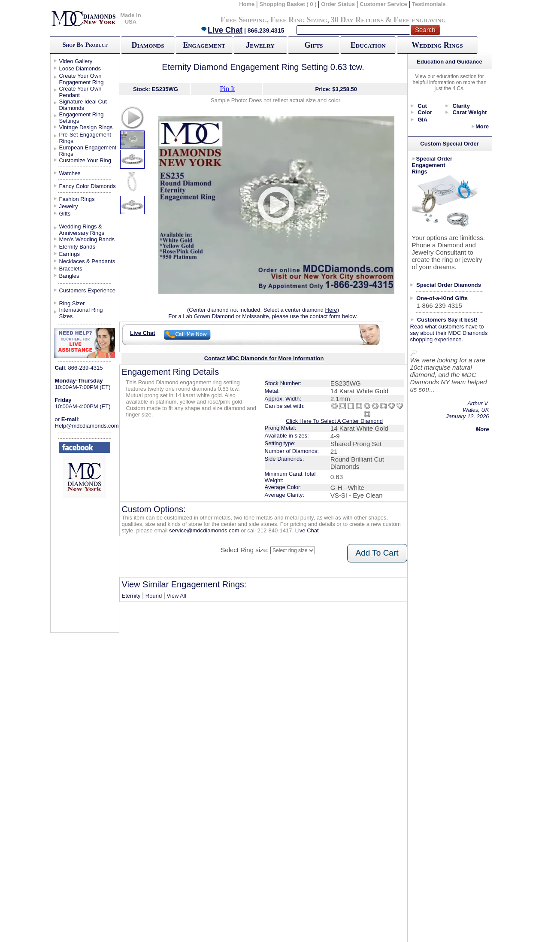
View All (176, 596)
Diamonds (148, 45)
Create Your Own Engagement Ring (82, 79)
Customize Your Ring (85, 160)
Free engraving (419, 20)
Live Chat (221, 30)
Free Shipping (244, 20)
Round (154, 596)
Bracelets (71, 269)
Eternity (131, 596)
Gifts (314, 45)
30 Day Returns (357, 20)
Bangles (69, 276)
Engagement (204, 45)
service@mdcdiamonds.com (204, 530)
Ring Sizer (72, 303)
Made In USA (130, 18)
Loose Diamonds (80, 68)
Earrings (70, 254)
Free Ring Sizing (299, 20)
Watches (70, 173)
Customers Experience (88, 290)
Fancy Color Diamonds (88, 186)
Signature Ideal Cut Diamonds (83, 105)
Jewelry (260, 45)
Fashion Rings (77, 199)
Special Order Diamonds (449, 285)
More (482, 126)
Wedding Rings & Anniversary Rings (82, 230)
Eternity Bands (77, 247)
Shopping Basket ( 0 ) (289, 4)
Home (247, 4)
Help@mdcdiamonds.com (87, 426)
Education (368, 45)
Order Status (338, 4)
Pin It (228, 89)
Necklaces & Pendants (87, 261)
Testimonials (429, 4)
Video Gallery (76, 61)
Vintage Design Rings (86, 127)
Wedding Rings (437, 45)
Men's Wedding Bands (87, 239)
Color (425, 112)
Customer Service (383, 4)
